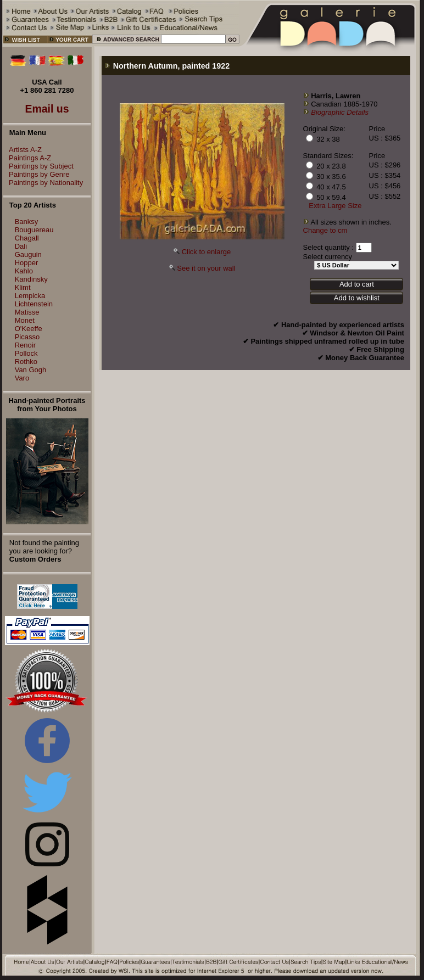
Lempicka (30, 296)
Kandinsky (31, 279)
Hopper (27, 263)
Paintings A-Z (27, 158)
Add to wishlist (357, 298)
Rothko (26, 362)
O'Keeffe (29, 329)
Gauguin (28, 254)
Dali (21, 246)
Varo (22, 378)
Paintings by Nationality (43, 183)
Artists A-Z (23, 150)
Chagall (27, 238)
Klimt (23, 287)
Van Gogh (31, 370)
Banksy (27, 222)
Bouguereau (34, 230)
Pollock (26, 353)
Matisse (27, 312)
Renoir (25, 345)
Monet (25, 320)
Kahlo (24, 271)
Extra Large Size (335, 206)
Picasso (27, 337)
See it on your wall (206, 268)
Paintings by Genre (37, 174)
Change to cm (325, 230)
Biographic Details (340, 112)
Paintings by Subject (38, 166)
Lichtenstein (34, 304)
